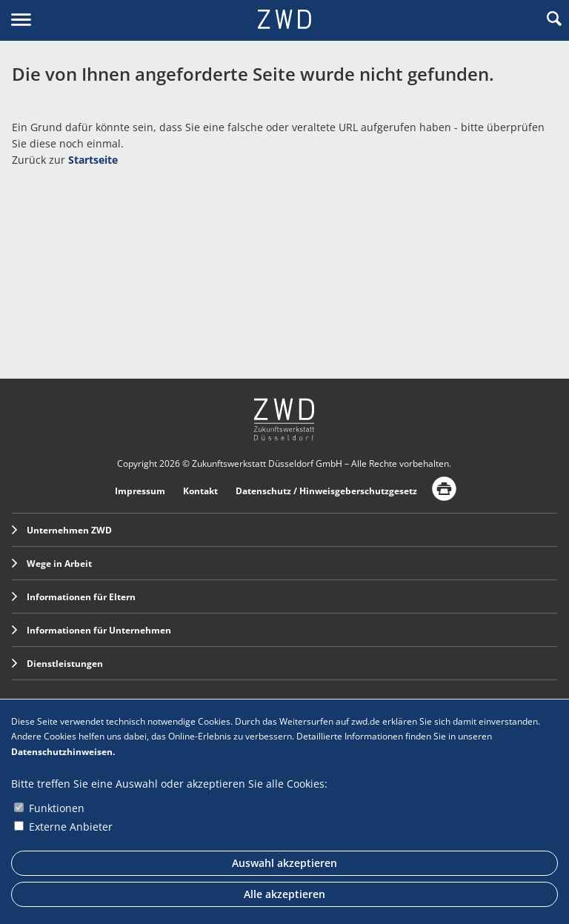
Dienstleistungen (57, 664)
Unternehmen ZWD (62, 530)
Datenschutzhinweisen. (63, 752)
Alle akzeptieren (284, 894)
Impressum (140, 491)
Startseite (93, 160)
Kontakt (200, 491)
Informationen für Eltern (74, 597)
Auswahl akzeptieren (284, 863)
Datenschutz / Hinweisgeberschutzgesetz (326, 491)
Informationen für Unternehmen (91, 630)
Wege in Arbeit (52, 564)
